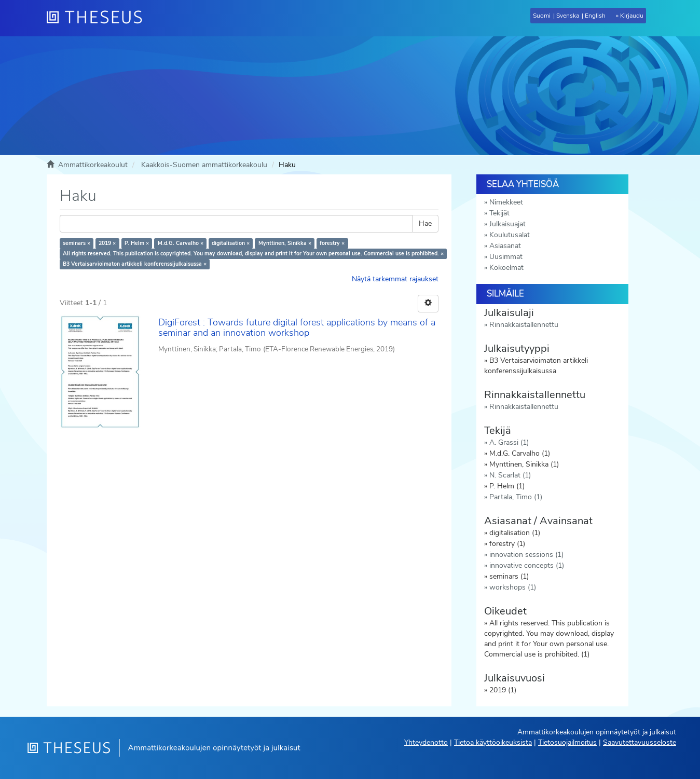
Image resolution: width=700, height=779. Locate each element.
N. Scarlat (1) (510, 475)
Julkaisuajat (507, 224)
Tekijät (499, 213)
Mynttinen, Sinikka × (285, 243)
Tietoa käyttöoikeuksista (493, 742)
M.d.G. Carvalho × (181, 243)
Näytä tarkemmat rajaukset (395, 279)
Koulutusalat (510, 235)
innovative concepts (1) (527, 565)
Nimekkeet (506, 202)
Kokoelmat (506, 268)
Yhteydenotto (426, 742)
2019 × (107, 243)
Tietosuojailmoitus (567, 742)
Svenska (568, 16)
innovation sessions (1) (526, 555)
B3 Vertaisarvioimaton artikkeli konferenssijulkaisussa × (135, 264)
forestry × (332, 243)
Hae (425, 223)
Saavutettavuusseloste (640, 742)
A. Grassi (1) (509, 442)
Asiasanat (505, 246)
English (595, 16)
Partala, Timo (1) (516, 497)
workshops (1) (513, 587)
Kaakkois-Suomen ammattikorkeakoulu (204, 165)
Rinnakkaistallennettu (524, 325)
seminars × (77, 243)
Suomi (542, 16)
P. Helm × (137, 243)
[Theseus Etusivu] (99, 18)
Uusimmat (506, 257)
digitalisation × (231, 243)
